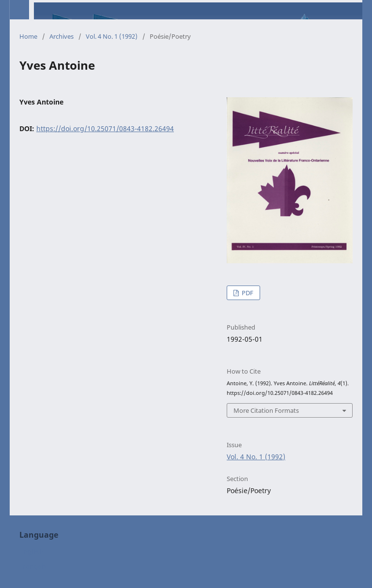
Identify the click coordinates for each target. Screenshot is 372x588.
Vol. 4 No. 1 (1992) (112, 36)
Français (33, 566)
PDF (247, 293)
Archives (62, 36)
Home (28, 36)
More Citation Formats (266, 410)
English (31, 551)
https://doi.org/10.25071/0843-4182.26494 (105, 128)
